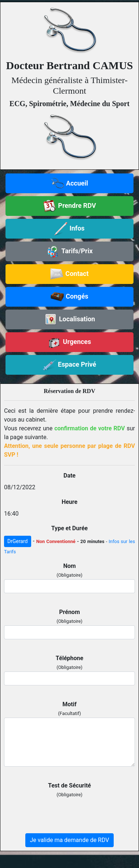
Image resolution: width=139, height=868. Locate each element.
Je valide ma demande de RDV (70, 840)
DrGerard (18, 541)
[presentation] (60, 813)
